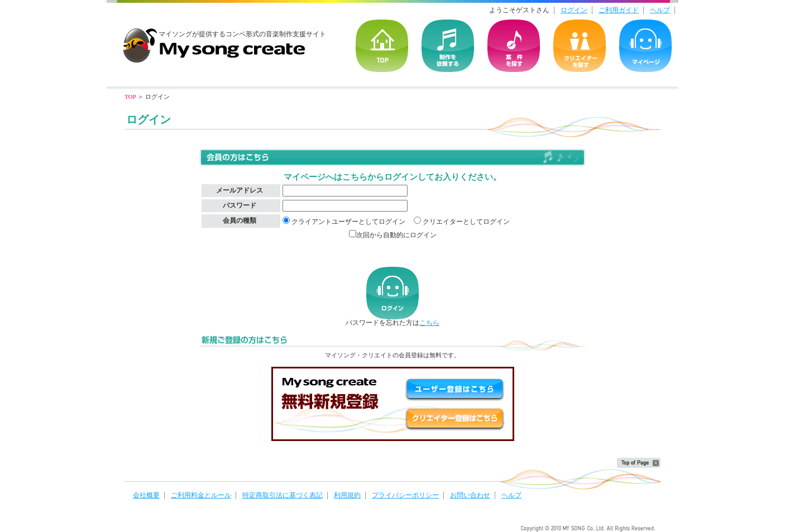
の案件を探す (514, 46)
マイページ (645, 46)
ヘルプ (660, 10)
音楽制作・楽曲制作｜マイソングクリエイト (214, 41)
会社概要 (146, 495)
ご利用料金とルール (201, 495)
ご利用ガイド (619, 10)
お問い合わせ (470, 495)
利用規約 (347, 495)
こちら (429, 323)
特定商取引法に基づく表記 (283, 495)
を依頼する (448, 46)
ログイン (574, 10)
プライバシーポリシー (405, 495)
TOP (382, 46)
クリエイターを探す (580, 46)
